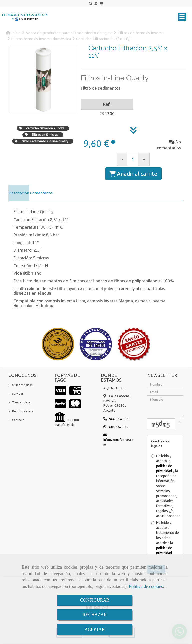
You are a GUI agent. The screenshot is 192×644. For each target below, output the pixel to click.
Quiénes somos (22, 385)
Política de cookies (146, 586)
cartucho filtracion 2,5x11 (45, 128)
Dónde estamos (23, 411)
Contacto (18, 420)
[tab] (19, 193)
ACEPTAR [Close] (95, 629)
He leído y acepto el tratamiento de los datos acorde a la (165, 538)
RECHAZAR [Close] (95, 615)
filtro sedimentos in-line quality (45, 141)
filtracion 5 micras (45, 135)
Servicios (18, 394)
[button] (96, 4)
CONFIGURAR (95, 600)
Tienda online (21, 402)
